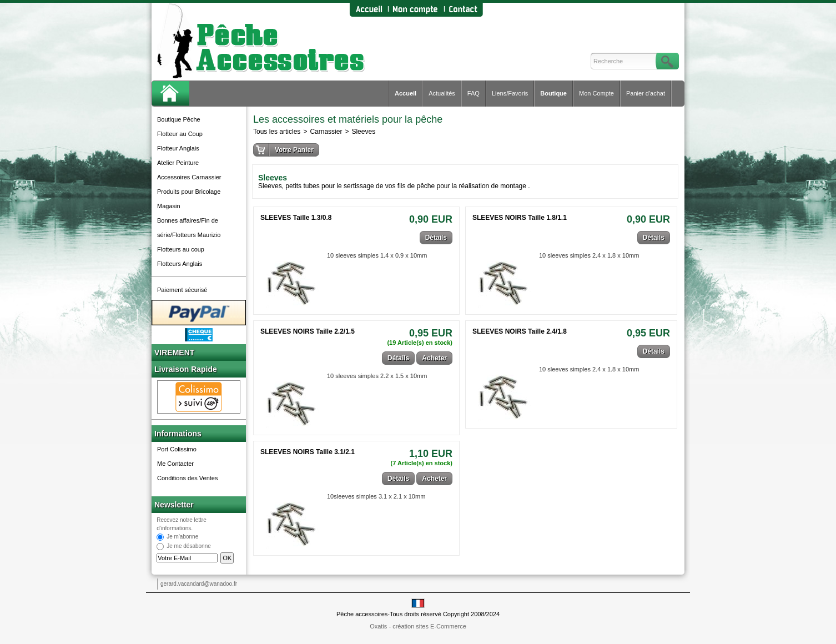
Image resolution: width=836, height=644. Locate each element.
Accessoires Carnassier (189, 177)
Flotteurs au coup (181, 249)
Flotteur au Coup (180, 134)
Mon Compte (596, 93)
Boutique (553, 93)
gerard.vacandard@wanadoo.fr (199, 584)
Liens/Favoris (510, 93)
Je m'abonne (182, 537)
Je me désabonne (189, 547)
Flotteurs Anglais (180, 264)
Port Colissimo (177, 449)
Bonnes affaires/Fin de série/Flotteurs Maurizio (189, 228)
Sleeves (363, 132)
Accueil (406, 93)
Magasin (169, 206)
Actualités (442, 93)
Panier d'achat (646, 93)
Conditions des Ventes (187, 478)
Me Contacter (175, 464)
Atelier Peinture (178, 163)
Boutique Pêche (179, 119)
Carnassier (326, 132)
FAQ (474, 93)
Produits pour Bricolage (189, 192)
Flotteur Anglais (178, 148)
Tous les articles (277, 132)
